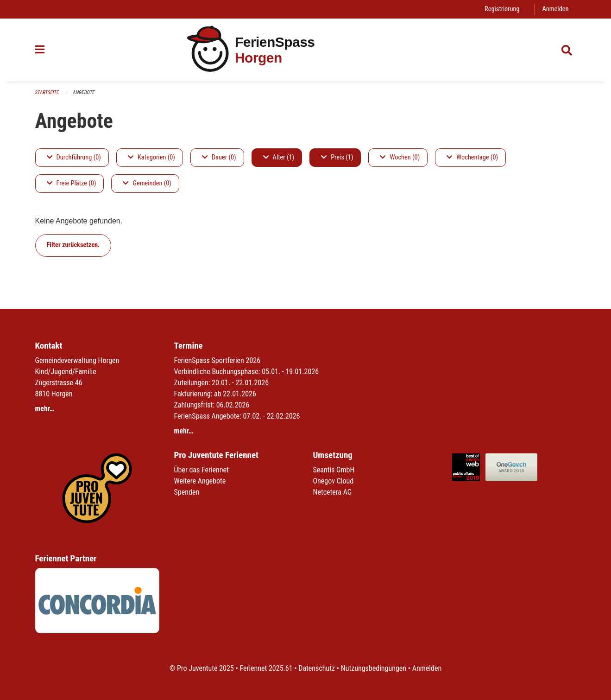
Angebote (84, 92)
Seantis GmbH (334, 470)
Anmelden (555, 9)
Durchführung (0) (74, 157)
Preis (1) (337, 157)
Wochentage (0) (472, 157)
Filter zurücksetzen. (73, 245)
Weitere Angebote (200, 481)
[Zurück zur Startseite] (305, 50)
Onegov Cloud (334, 481)
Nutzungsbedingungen (374, 668)
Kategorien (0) (151, 157)
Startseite (47, 92)
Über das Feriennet (202, 470)
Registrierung (502, 9)
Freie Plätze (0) (72, 183)
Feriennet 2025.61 (266, 668)
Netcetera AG (333, 492)
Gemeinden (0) (147, 183)
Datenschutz (317, 668)
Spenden (187, 492)
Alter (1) (279, 157)
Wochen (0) (400, 157)
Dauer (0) (219, 157)
